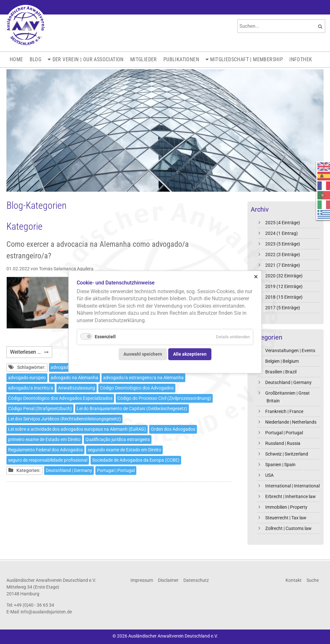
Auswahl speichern (143, 354)
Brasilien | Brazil (281, 372)
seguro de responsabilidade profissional (48, 460)
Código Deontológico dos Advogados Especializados (60, 398)
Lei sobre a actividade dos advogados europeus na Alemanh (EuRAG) (77, 429)
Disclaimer (168, 580)
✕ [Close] (256, 277)
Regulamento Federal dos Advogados (45, 450)
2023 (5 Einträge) (283, 244)
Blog (36, 59)
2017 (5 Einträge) (283, 308)
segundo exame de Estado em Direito (124, 450)
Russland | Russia (283, 443)
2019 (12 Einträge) (284, 286)
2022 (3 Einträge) (283, 255)
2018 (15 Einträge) (284, 297)
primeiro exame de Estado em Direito (44, 439)
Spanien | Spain (280, 465)
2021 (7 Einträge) (283, 265)
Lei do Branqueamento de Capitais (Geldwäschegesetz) (132, 409)
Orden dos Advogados (173, 429)
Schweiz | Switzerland (287, 454)
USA (269, 475)
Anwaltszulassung (77, 388)
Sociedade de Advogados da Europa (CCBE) (136, 460)
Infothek (301, 59)
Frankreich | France (284, 411)
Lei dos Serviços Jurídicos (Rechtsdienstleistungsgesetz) (64, 419)
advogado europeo (27, 378)
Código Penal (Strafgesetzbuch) (40, 409)
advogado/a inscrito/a (31, 388)
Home (16, 59)
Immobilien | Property (286, 507)
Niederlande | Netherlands (291, 422)
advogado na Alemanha (74, 378)
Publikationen (181, 59)
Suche (313, 580)
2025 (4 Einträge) (283, 223)
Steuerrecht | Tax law (286, 518)
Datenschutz (196, 580)
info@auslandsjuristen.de (46, 612)
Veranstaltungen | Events (290, 351)
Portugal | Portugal (284, 433)
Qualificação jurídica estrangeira (118, 439)
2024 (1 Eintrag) (281, 233)
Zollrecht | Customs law (288, 528)
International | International (292, 486)
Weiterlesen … (31, 353)
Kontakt (294, 580)
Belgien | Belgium (282, 361)
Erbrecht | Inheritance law (291, 496)
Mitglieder (144, 59)
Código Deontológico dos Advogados (137, 388)
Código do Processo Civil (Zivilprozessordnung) (164, 398)
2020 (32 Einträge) (284, 276)
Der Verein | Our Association (88, 59)
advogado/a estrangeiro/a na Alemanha (143, 378)
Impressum (142, 580)
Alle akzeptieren (190, 354)
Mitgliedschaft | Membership (247, 59)
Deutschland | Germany (288, 382)
